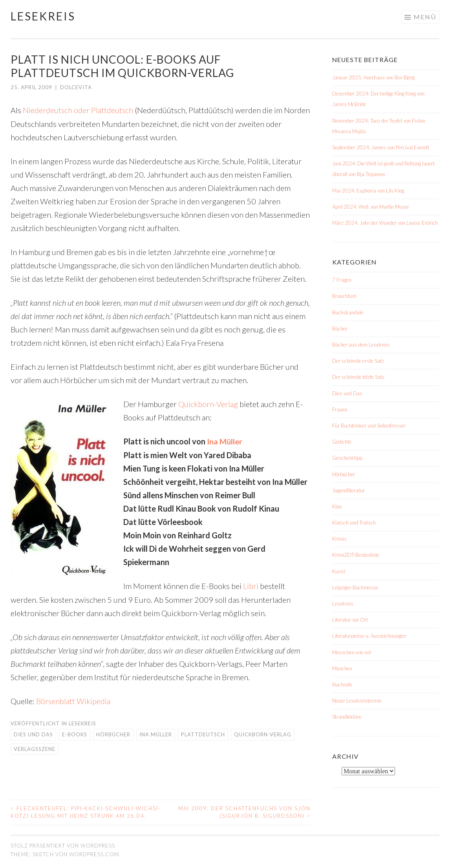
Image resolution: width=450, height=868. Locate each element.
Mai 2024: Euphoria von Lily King (368, 191)
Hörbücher (113, 733)
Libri (251, 585)
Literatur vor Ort (350, 620)
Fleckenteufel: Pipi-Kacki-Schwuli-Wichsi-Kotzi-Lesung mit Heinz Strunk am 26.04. (86, 811)
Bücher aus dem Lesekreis (361, 345)
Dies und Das (33, 733)
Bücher (340, 328)
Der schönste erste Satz (358, 361)
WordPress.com (94, 853)
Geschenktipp (347, 458)
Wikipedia (94, 700)
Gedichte (342, 442)
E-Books (75, 733)
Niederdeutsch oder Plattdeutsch (78, 110)
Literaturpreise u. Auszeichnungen (369, 636)
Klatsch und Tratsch (354, 523)
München (342, 668)
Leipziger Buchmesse (355, 587)
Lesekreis (43, 16)
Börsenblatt (56, 700)
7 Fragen (342, 280)
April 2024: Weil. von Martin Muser (371, 207)
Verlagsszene (35, 748)
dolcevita (76, 87)
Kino (337, 506)
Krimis (339, 539)
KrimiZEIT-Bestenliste (356, 555)
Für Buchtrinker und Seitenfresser (369, 426)
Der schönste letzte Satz (358, 377)
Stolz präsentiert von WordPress (63, 844)
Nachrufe (342, 684)
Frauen (340, 409)
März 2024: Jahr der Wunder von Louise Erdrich (385, 223)
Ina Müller (225, 441)
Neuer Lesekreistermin (357, 701)
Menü (425, 17)
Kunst (339, 571)
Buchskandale (348, 312)
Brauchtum (344, 296)
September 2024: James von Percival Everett (381, 147)
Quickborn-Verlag (208, 404)
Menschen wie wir (352, 652)
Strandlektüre (347, 717)
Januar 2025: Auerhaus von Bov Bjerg (373, 77)
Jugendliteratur (348, 490)
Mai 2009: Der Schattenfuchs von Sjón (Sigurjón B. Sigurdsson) (244, 811)
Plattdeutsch (203, 733)
